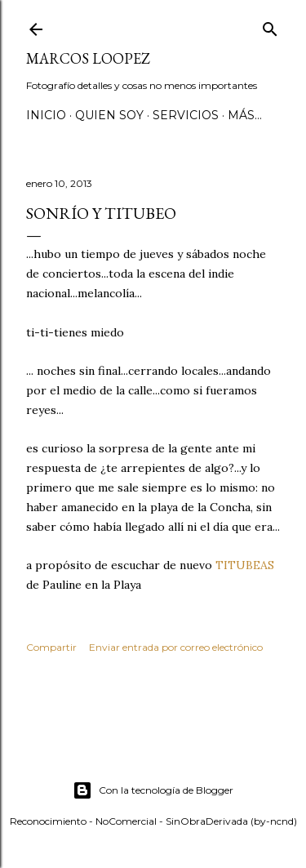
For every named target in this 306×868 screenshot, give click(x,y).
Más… (245, 115)
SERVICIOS (186, 115)
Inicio (46, 115)
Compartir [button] (51, 647)
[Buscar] (270, 26)
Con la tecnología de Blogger (153, 790)
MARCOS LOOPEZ (88, 58)
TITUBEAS (245, 565)
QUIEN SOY (109, 115)
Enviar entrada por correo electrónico (176, 647)
